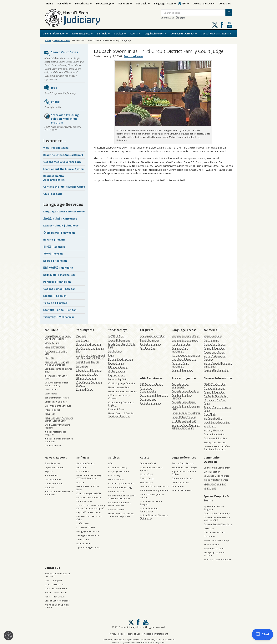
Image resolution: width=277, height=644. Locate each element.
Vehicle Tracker (116, 509)
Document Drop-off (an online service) (57, 384)
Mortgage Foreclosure (88, 531)
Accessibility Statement (156, 634)
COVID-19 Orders (181, 482)
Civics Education (212, 472)
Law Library (82, 366)
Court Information (149, 340)
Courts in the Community (217, 468)
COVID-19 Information (215, 384)
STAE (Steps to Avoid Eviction (214, 554)
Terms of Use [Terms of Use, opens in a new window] (133, 634)
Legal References (156, 34)
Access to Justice (204, 4)
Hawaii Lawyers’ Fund (119, 387)
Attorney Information (87, 374)
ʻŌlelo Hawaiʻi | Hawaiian (59, 233)
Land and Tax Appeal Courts (154, 486)
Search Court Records (88, 362)
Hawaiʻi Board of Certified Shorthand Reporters (58, 337)
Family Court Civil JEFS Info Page (122, 345)
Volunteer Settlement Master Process (120, 504)
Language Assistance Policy (186, 336)
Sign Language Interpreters (186, 355)
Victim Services (84, 501)
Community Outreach (184, 34)
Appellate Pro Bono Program (182, 396)
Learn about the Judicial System (64, 169)
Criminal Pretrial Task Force (218, 524)
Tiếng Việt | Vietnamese (59, 317)
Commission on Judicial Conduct (152, 496)
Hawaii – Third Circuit (56, 593)
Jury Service (210, 426)
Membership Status (118, 379)
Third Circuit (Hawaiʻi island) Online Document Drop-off (91, 356)
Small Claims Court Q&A (184, 421)
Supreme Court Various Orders (184, 473)
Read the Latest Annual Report (63, 155)
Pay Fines (49, 358)
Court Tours (210, 488)
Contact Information (55, 347)
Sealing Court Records (215, 442)
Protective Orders (86, 527)
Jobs (50, 88)
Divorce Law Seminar (56, 402)
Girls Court (209, 536)
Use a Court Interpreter (184, 359)
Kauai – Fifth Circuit (55, 597)
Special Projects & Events (216, 34)
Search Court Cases (61, 53)
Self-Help (103, 34)
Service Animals (148, 399)
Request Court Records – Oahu (89, 518)
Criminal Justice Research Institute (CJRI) (217, 519)
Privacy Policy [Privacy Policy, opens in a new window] (116, 634)
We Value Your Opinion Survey (57, 606)
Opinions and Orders (214, 352)
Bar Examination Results (57, 398)
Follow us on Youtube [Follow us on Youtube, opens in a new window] (229, 25)
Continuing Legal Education (122, 383)
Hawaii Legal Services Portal (186, 413)
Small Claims (83, 539)
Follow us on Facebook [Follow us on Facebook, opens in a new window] (222, 25)
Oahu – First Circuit (54, 584)
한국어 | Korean (53, 254)
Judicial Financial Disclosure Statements (59, 440)
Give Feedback (53, 194)
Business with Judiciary (215, 438)
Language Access (165, 4)
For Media (143, 4)
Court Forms (51, 390)
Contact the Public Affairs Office (64, 187)
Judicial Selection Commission (149, 510)
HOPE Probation (212, 544)
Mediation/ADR (116, 479)
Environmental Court (214, 532)
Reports (49, 471)
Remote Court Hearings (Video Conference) (57, 363)
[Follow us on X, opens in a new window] (215, 25)
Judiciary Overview (213, 430)
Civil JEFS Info (115, 351)
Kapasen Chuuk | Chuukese (61, 226)
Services (120, 34)
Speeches (50, 487)
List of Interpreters (181, 344)
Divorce (80, 482)
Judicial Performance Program (55, 433)
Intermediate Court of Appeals (151, 469)
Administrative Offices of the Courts (57, 575)
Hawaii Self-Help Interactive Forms (186, 407)
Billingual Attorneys (118, 367)
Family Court (147, 482)
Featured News (62, 40)
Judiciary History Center (216, 480)
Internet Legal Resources (89, 370)
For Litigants (83, 4)
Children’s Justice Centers (121, 483)
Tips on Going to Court (88, 548)
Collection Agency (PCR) (88, 493)
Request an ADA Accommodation (54, 178)
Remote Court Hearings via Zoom (218, 408)
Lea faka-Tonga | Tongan (60, 310)
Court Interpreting (118, 467)
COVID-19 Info (52, 343)
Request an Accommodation (149, 389)
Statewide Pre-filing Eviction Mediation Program (61, 119)
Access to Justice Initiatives (185, 391)
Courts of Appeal (53, 580)
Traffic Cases (83, 523)
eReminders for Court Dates (56, 352)
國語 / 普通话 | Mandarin (58, 268)
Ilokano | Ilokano (54, 240)
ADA (185, 4)
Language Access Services (185, 340)
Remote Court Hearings (88, 344)
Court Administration (214, 434)
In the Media (51, 475)
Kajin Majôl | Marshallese (59, 275)
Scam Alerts (51, 394)
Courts (135, 34)
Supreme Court (148, 463)
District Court (147, 478)
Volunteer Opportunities (216, 476)
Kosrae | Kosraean (55, 261)
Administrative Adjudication (154, 490)
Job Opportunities (213, 418)
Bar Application (116, 363)
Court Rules (178, 486)
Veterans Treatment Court (217, 559)
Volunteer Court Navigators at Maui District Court (59, 419)
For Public (64, 4)
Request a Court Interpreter (180, 349)
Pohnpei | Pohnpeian (57, 282)
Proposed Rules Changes (184, 467)
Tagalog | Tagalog (55, 303)
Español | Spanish (55, 296)
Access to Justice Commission (180, 385)
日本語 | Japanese (54, 247)
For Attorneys (105, 4)
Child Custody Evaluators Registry (57, 426)
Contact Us (225, 4)
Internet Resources (182, 490)
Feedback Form (53, 446)
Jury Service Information (153, 336)
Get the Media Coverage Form (62, 162)
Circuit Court (147, 474)
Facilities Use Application (216, 370)
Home (50, 4)
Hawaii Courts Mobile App (217, 422)
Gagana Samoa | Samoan (59, 289)
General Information (55, 34)
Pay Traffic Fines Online (216, 396)
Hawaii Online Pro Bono (184, 417)
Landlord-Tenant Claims (89, 497)
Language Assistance (119, 471)
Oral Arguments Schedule (58, 406)
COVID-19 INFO (116, 336)
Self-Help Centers (85, 463)
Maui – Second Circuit (56, 588)
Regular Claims (84, 543)
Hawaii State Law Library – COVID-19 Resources (90, 477)
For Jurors (125, 4)
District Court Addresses (57, 601)
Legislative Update (54, 467)
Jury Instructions (117, 375)
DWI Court (209, 528)
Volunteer (50, 414)
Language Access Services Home (64, 211)
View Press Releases (56, 148)
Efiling (52, 102)
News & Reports (82, 34)
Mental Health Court (214, 548)
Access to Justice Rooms (184, 402)
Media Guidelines (213, 336)
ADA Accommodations (151, 384)
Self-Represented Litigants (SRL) (58, 370)
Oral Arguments (116, 371)
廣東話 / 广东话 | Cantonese (60, 219)
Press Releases (52, 410)
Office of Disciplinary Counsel (119, 397)
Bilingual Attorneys (86, 378)
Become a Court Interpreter (180, 364)
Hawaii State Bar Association (123, 391)
